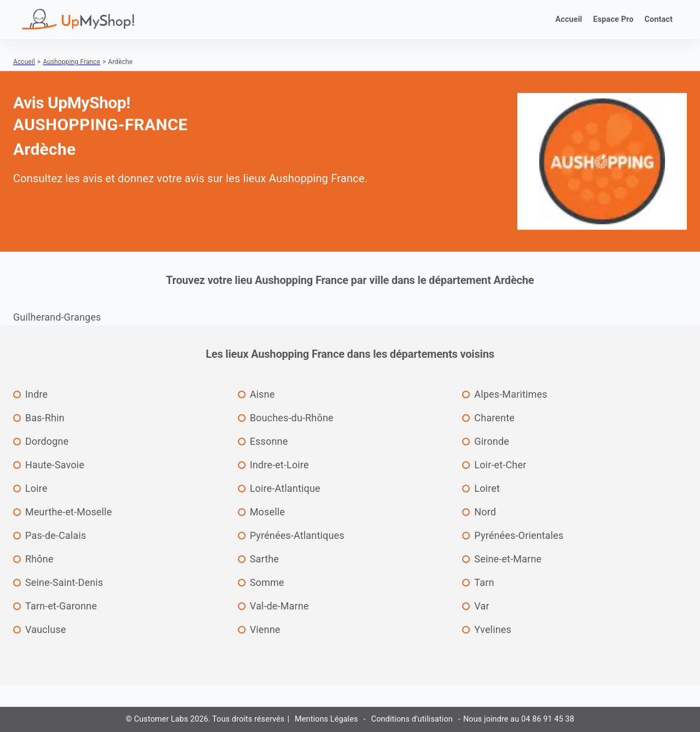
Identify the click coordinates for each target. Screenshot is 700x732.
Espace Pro (614, 19)
